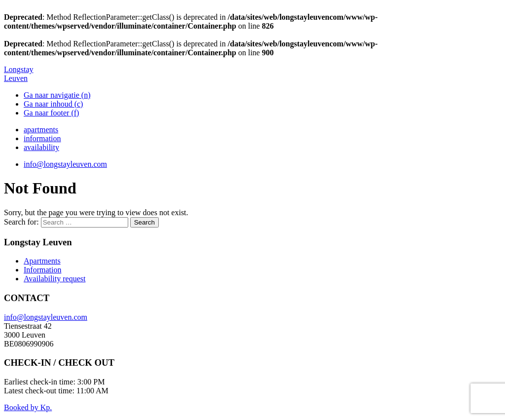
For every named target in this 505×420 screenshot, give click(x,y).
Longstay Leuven (19, 74)
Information (42, 270)
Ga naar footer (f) (51, 113)
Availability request (54, 279)
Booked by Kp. (28, 407)
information (42, 138)
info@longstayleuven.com (65, 164)
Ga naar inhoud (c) (53, 104)
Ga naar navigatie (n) (57, 95)
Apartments (42, 261)
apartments (41, 130)
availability (41, 147)
